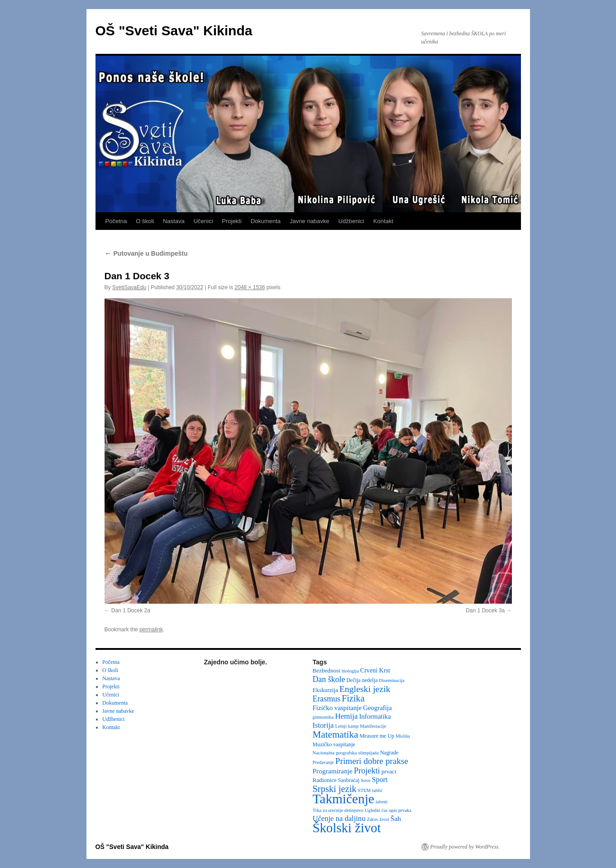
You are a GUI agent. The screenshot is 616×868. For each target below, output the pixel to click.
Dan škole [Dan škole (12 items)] (329, 679)
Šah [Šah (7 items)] (396, 818)
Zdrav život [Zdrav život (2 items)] (378, 819)
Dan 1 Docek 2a (131, 610)
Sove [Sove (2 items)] (365, 780)
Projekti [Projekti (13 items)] (367, 771)
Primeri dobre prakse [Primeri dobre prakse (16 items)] (372, 761)
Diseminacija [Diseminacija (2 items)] (392, 680)
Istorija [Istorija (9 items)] (323, 725)
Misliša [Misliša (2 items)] (403, 736)
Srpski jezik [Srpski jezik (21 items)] (335, 789)
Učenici (203, 221)
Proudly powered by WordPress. (465, 847)
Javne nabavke (309, 221)
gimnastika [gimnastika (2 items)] (323, 717)
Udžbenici (351, 221)
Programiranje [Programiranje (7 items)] (333, 771)
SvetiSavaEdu (129, 287)
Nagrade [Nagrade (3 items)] (389, 753)
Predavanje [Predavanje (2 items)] (323, 762)
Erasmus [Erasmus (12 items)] (327, 699)
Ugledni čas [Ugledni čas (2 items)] (376, 810)
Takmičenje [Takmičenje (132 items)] (344, 799)
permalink (151, 630)
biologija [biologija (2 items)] (350, 671)
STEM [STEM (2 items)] (364, 790)
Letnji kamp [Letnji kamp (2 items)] (347, 726)
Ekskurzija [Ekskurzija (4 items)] (325, 690)
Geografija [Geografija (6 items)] (377, 708)
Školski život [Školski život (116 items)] (347, 828)
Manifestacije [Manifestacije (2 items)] (373, 726)
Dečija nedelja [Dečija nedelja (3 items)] (362, 680)
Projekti (232, 221)
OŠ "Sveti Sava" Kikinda (174, 31)
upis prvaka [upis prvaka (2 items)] (400, 810)
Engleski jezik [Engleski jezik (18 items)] (365, 689)
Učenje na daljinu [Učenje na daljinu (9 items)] (339, 818)
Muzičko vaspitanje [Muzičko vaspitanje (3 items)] (334, 744)
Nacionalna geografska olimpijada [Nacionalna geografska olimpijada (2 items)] (346, 753)
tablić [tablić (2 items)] (377, 790)
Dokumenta (266, 221)
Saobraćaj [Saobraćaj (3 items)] (349, 780)
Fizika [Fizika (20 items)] (353, 698)
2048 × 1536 (250, 287)
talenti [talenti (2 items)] (382, 802)
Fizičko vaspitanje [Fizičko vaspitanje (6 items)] (337, 708)
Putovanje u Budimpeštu (146, 253)
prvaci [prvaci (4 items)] (389, 771)
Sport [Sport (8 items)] (380, 780)
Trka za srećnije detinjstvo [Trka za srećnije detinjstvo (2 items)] (338, 810)
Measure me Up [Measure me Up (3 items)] (377, 736)
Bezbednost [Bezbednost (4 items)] (327, 670)
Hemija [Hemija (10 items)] (346, 716)
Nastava (174, 221)
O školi (145, 221)
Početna (116, 221)
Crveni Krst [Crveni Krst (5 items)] (375, 670)
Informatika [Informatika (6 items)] (375, 716)
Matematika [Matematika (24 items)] (336, 734)
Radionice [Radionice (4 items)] (325, 780)
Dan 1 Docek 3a (485, 610)
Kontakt (383, 221)
